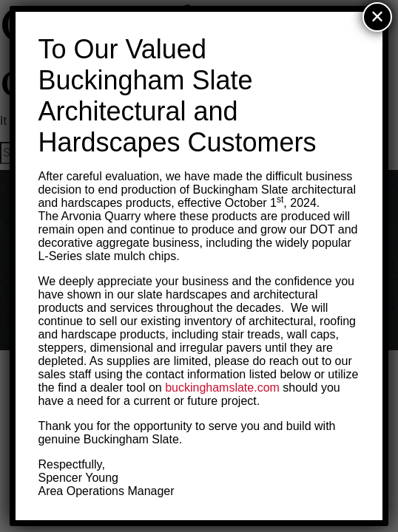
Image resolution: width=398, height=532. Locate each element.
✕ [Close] (377, 17)
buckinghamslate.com (222, 388)
